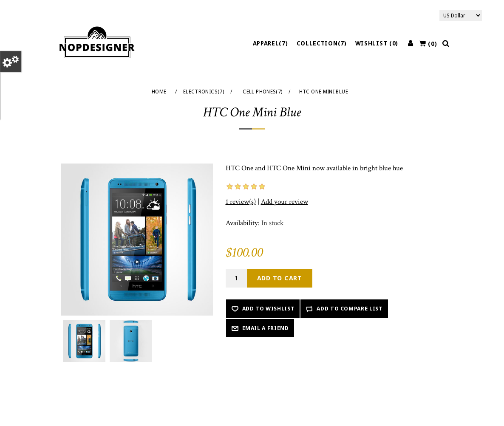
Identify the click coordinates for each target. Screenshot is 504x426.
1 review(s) (241, 202)
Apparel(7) (270, 43)
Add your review (285, 202)
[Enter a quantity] (236, 278)
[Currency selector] (461, 16)
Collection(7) (322, 43)
